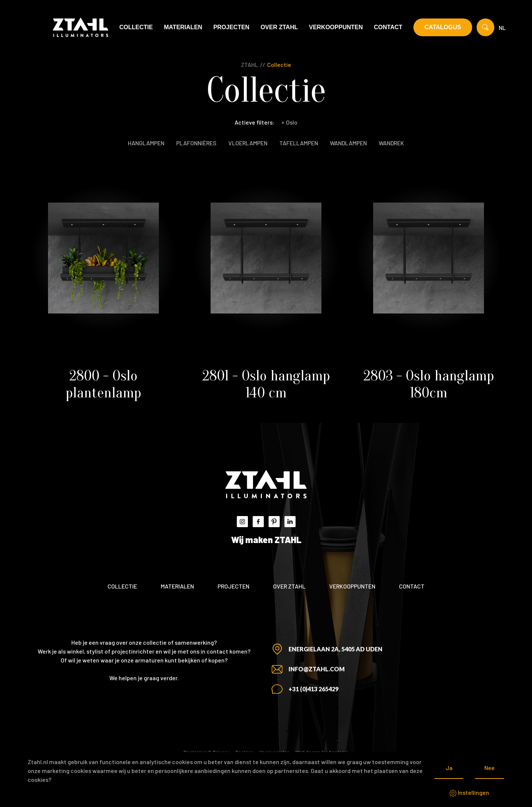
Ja (449, 768)
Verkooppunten (336, 27)
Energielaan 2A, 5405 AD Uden (335, 649)
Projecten (231, 27)
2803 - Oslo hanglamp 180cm (429, 384)
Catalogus (443, 27)
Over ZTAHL (279, 27)
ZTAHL (250, 65)
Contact (388, 27)
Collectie (136, 27)
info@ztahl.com (317, 669)
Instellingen (469, 793)
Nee (490, 768)
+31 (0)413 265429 (313, 689)
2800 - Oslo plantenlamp (103, 384)
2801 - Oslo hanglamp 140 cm (266, 384)
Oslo (289, 122)
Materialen (183, 27)
